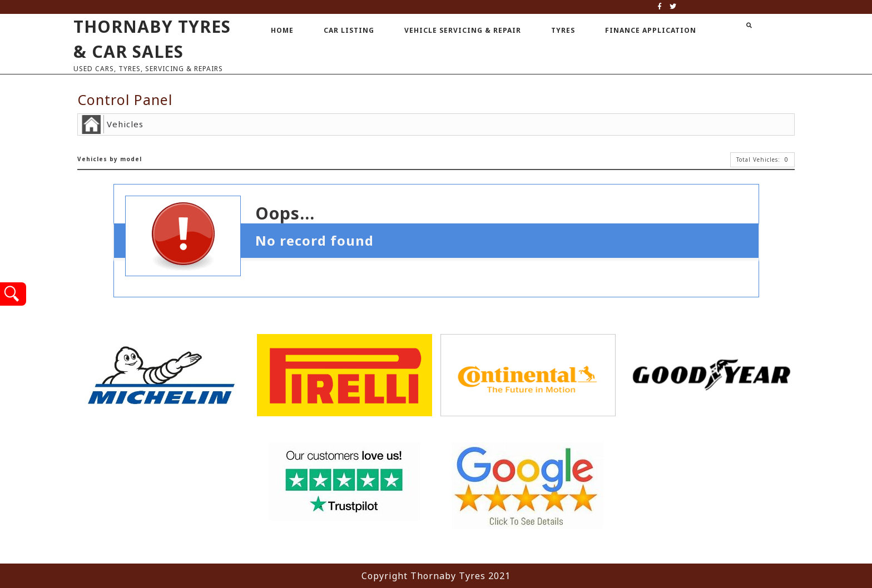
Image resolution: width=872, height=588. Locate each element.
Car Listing (349, 30)
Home (282, 30)
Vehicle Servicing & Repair (463, 30)
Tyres (563, 30)
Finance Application (651, 30)
